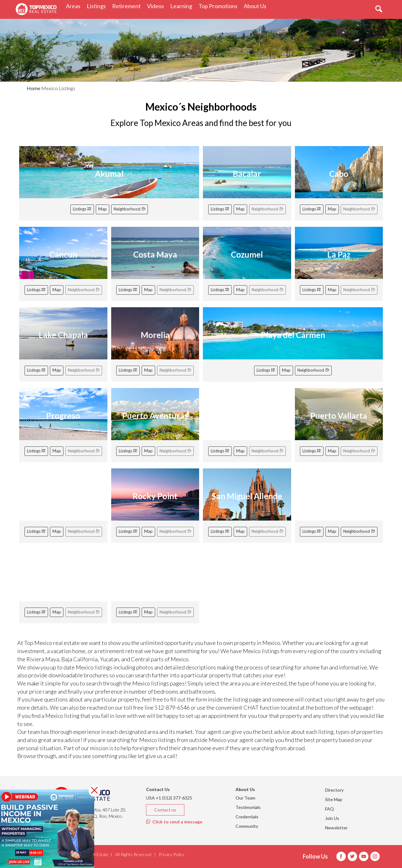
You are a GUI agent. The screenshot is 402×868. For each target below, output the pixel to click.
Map (103, 209)
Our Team (245, 798)
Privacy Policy (171, 854)
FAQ (329, 809)
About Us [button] (257, 6)
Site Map (334, 799)
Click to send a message (174, 822)
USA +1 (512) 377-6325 (169, 798)
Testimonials (248, 807)
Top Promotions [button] (220, 6)
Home (33, 88)
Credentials (247, 817)
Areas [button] (75, 6)
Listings (82, 209)
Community (247, 826)
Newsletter (336, 828)
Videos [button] (157, 6)
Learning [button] (183, 6)
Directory (334, 790)
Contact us (165, 810)
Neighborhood (130, 209)
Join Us (332, 818)
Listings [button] (98, 6)
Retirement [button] (128, 6)
